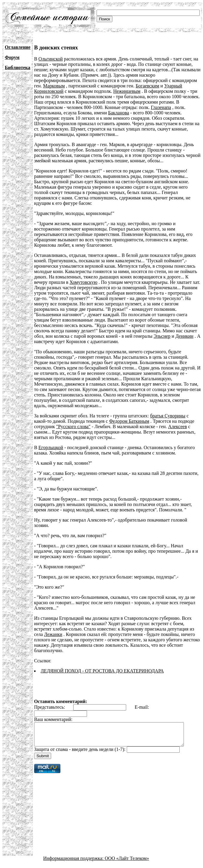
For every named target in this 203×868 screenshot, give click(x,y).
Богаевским (148, 86)
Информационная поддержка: (74, 863)
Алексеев (177, 427)
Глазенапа (161, 107)
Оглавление (18, 47)
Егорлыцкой (51, 447)
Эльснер (109, 336)
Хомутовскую (84, 282)
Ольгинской (51, 59)
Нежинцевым (127, 91)
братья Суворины (168, 416)
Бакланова (119, 113)
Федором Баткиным (129, 421)
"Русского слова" (73, 427)
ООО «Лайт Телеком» (127, 863)
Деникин (131, 336)
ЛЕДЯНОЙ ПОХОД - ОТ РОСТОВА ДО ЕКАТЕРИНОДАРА (102, 671)
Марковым (54, 86)
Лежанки (53, 634)
